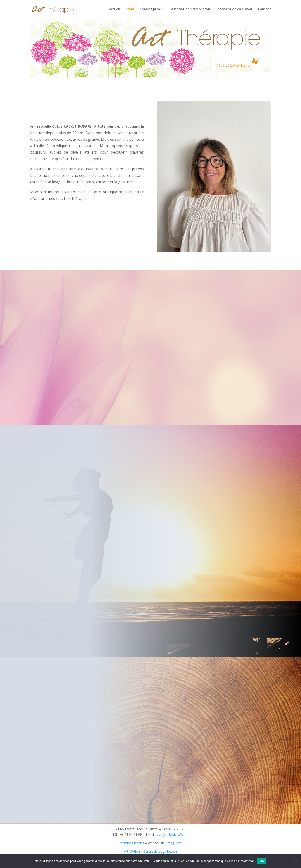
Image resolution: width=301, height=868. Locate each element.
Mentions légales (132, 843)
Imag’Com (174, 843)
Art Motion (131, 851)
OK (262, 861)
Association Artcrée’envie (191, 9)
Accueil (114, 9)
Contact (264, 9)
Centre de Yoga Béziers (161, 851)
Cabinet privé (150, 9)
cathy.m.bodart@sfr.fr (173, 834)
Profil (130, 9)
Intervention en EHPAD (234, 9)
